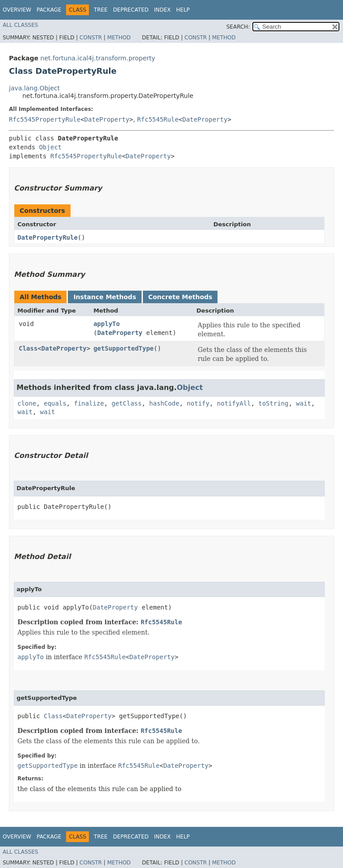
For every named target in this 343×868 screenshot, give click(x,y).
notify (198, 403)
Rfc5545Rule (158, 119)
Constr (91, 38)
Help (183, 10)
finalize (89, 403)
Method (119, 38)
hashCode (164, 403)
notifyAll (234, 403)
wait (304, 403)
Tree (101, 10)
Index (163, 10)
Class (28, 348)
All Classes (20, 25)
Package (49, 10)
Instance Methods (105, 297)
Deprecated (131, 10)
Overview (17, 10)
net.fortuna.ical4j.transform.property (98, 58)
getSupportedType (123, 348)
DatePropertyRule (48, 237)
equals (55, 403)
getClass (127, 403)
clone (27, 403)
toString (274, 403)
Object (50, 147)
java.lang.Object (34, 88)
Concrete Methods (180, 297)
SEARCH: (238, 27)
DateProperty (107, 119)
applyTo (107, 324)
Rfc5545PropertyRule (45, 119)
